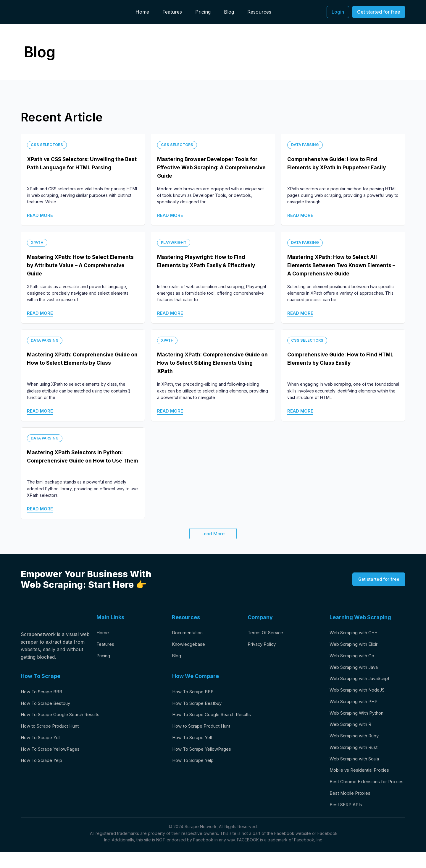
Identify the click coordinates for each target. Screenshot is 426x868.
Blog (229, 12)
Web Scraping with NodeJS (361, 693)
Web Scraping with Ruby (357, 741)
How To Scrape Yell (43, 740)
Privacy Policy (264, 645)
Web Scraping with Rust (356, 753)
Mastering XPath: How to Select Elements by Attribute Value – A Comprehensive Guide (73, 265)
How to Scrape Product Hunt (54, 728)
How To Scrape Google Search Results (65, 716)
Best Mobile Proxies (352, 808)
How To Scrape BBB (44, 692)
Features (172, 12)
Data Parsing (306, 144)
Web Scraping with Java (357, 669)
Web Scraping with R (353, 729)
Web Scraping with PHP (357, 705)
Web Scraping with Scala (358, 765)
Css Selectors (49, 144)
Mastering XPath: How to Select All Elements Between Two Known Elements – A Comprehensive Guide (338, 265)
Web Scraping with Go (355, 657)
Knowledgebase (190, 645)
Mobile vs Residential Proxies (362, 777)
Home (142, 12)
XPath (37, 242)
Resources (259, 12)
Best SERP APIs (348, 820)
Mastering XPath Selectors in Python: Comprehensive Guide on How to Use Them (81, 460)
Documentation (189, 633)
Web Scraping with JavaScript (364, 681)
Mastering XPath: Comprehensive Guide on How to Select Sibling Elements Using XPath (206, 363)
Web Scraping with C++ (356, 633)
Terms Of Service (267, 633)
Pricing (203, 12)
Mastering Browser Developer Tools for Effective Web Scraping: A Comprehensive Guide (209, 167)
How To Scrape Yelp (44, 764)
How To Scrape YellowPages (54, 752)
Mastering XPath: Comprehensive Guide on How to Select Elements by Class (79, 363)
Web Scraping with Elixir (357, 645)
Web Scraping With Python (360, 717)
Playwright (175, 242)
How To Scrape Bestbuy (49, 704)
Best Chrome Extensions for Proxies (361, 793)
